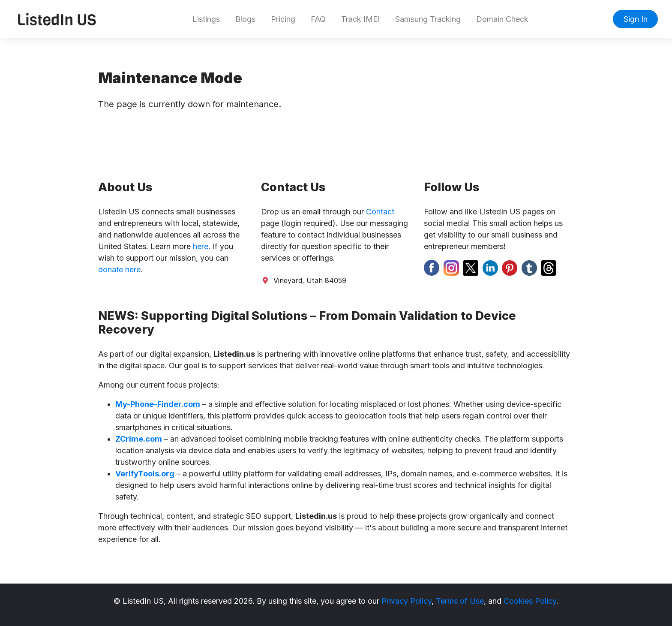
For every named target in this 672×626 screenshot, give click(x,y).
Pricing (283, 19)
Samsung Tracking (428, 19)
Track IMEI (360, 19)
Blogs (245, 19)
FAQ (318, 19)
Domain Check (502, 19)
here (201, 246)
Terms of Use (460, 601)
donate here (119, 269)
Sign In (636, 19)
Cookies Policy (530, 601)
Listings (206, 19)
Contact (380, 212)
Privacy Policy (406, 601)
